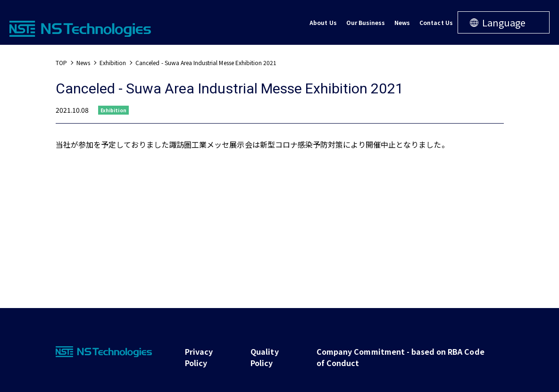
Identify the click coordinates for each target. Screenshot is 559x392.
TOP (61, 63)
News (83, 63)
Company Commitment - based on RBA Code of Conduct (400, 357)
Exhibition (113, 63)
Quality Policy (264, 357)
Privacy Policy (199, 357)
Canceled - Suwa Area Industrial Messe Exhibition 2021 (206, 63)
